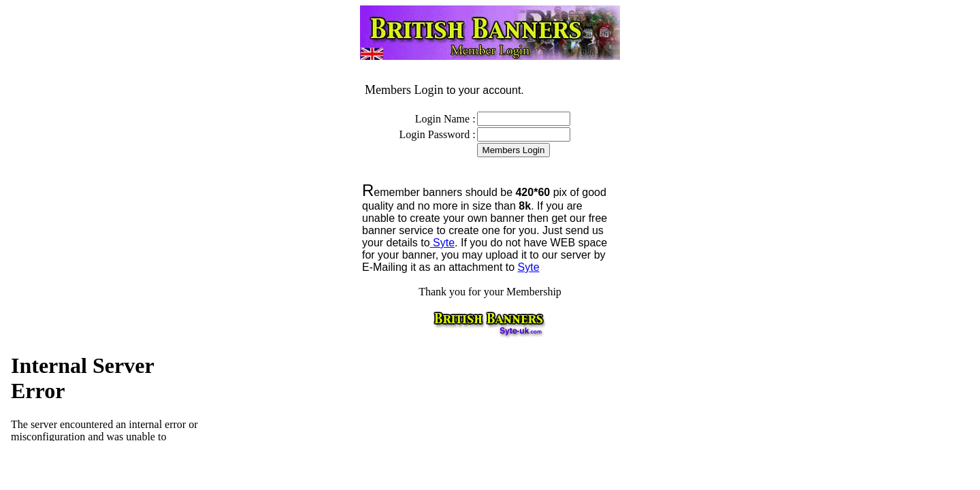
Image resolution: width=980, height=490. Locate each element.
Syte (442, 243)
